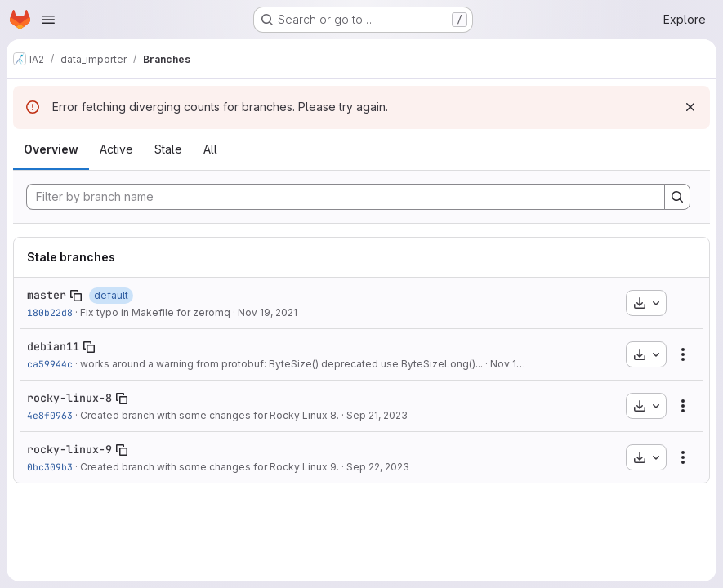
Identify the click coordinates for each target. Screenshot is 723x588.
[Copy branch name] (76, 296)
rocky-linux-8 (69, 398)
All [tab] (210, 149)
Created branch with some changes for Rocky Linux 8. (210, 415)
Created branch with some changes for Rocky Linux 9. (210, 467)
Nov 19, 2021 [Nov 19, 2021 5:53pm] (268, 312)
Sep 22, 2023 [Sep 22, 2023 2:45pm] (378, 467)
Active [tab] (116, 149)
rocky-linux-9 (69, 449)
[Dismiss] (690, 107)
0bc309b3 (50, 467)
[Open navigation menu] (48, 20)
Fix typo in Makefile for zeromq (155, 312)
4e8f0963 (50, 415)
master (47, 295)
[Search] (677, 197)
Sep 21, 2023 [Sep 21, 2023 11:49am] (377, 415)
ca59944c (50, 364)
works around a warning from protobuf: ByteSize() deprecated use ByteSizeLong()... (281, 364)
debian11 (53, 346)
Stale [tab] (168, 149)
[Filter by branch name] (346, 197)
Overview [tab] (51, 149)
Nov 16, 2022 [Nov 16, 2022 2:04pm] (521, 364)
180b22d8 (50, 312)
